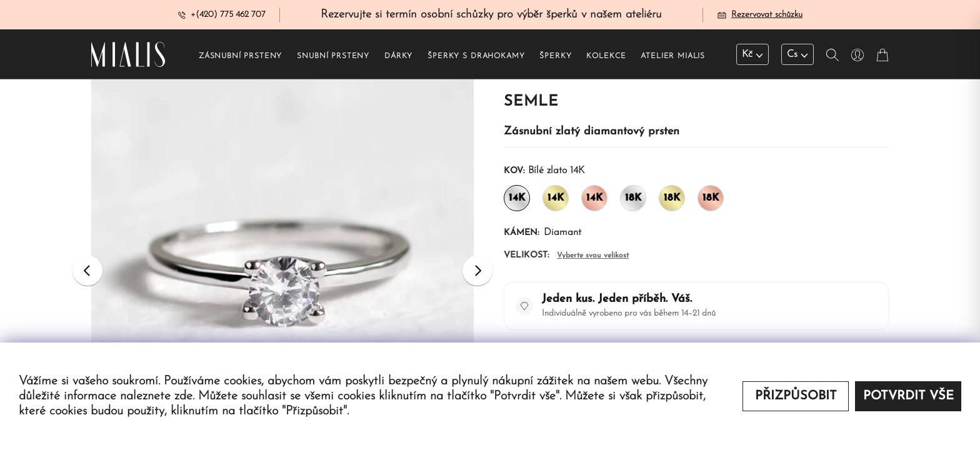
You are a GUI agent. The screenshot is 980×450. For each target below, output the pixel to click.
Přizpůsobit (796, 396)
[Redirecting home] (128, 55)
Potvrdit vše (908, 396)
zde (183, 396)
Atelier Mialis (673, 57)
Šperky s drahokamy (476, 57)
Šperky (555, 57)
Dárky (398, 57)
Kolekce (606, 57)
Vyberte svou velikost (593, 256)
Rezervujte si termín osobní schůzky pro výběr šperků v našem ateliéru (491, 15)
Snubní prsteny (333, 57)
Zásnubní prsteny (240, 57)
